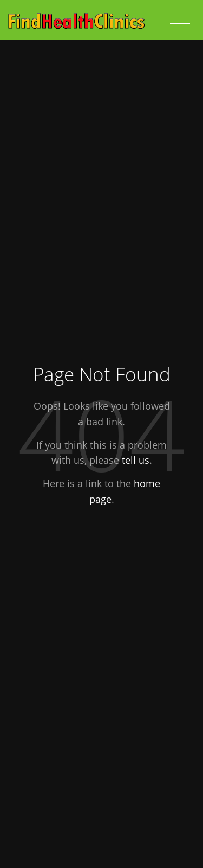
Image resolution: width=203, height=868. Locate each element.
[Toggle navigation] (180, 24)
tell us (136, 460)
